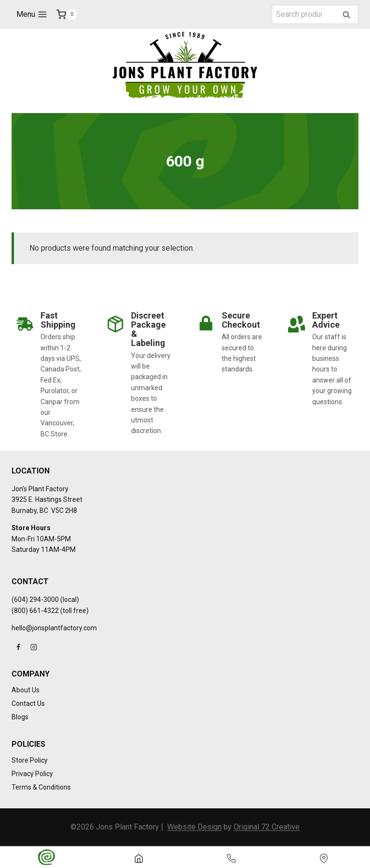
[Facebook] (18, 647)
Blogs (20, 717)
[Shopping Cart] (67, 14)
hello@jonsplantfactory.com (54, 628)
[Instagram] (34, 647)
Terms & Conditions (41, 787)
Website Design (194, 827)
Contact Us (28, 703)
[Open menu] (32, 14)
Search (349, 15)
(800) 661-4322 (35, 611)
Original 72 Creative (267, 827)
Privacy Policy (32, 774)
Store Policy (30, 760)
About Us (26, 690)
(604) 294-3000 (35, 600)
